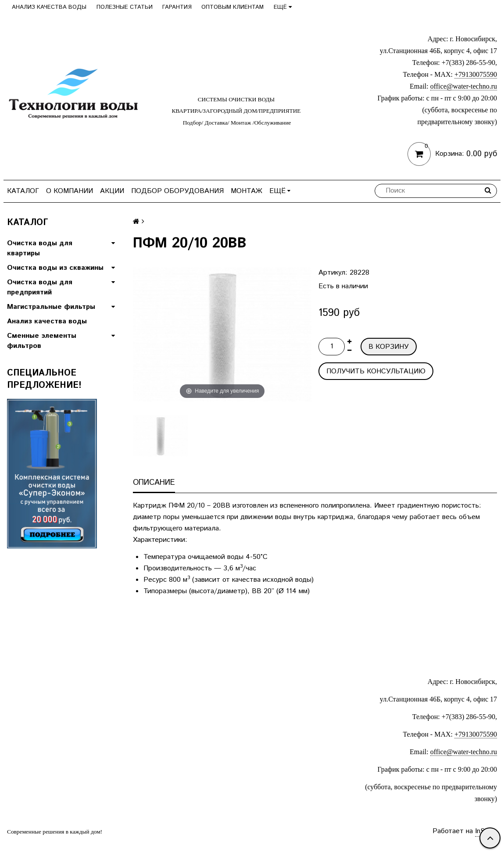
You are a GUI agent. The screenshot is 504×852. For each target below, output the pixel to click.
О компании (70, 191)
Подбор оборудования (177, 191)
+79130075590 (476, 74)
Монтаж (247, 191)
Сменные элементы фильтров (42, 341)
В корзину (389, 347)
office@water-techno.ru (464, 86)
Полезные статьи (125, 7)
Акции (112, 191)
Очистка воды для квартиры (40, 248)
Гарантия (177, 7)
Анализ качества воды (49, 7)
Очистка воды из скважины (55, 268)
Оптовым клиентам (232, 7)
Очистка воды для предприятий (40, 287)
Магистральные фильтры (51, 307)
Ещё (283, 7)
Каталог (23, 191)
